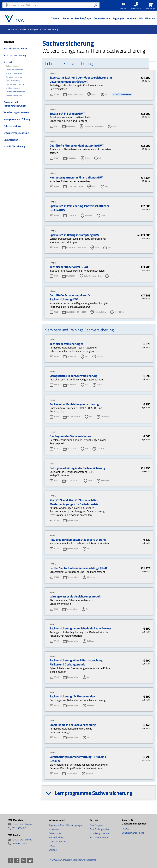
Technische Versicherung (15, 84)
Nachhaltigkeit (11, 140)
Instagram (153, 66)
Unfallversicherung (13, 88)
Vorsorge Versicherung (15, 55)
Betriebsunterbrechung (14, 95)
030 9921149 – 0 (20, 843)
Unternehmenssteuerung (16, 133)
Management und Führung (17, 119)
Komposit (34, 29)
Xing (153, 49)
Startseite (3, 29)
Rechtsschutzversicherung (15, 92)
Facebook (153, 40)
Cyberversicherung (13, 81)
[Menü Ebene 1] (56, 21)
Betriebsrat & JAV (12, 126)
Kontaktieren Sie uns (22, 824)
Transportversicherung (14, 77)
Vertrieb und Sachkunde (15, 49)
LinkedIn (153, 57)
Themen (23, 29)
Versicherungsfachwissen (16, 112)
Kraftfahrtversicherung (14, 73)
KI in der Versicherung (14, 146)
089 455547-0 (19, 828)
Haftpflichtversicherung (14, 70)
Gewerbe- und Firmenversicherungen (15, 104)
